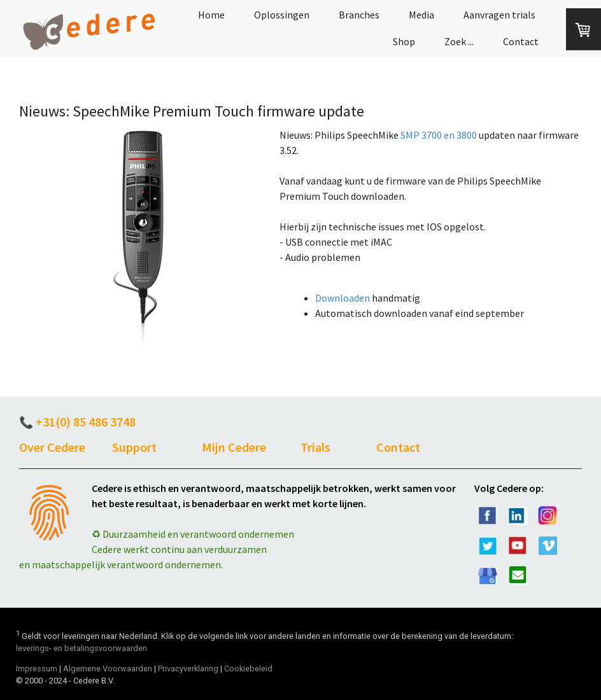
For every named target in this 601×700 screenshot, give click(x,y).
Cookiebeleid (248, 668)
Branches (359, 15)
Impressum (37, 668)
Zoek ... (459, 41)
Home (211, 15)
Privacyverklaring (188, 668)
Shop (404, 41)
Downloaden (343, 298)
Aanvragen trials (499, 15)
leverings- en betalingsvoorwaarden (81, 648)
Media (421, 15)
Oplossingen (282, 15)
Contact (521, 41)
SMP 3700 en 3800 (439, 135)
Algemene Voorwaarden (108, 668)
